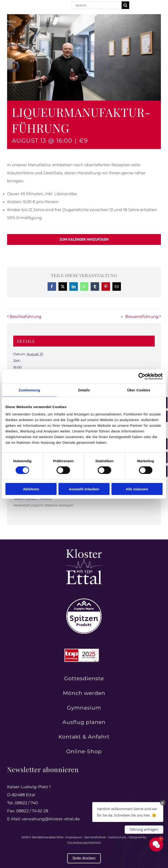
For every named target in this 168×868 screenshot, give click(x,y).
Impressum (74, 837)
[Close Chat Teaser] (163, 803)
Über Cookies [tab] (139, 390)
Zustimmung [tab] (29, 390)
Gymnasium (84, 708)
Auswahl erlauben (84, 489)
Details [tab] (84, 390)
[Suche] (125, 5)
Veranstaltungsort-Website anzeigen (43, 505)
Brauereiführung (142, 316)
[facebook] (133, 5)
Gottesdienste (84, 678)
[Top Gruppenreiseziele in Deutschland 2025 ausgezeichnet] (82, 650)
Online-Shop (84, 751)
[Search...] (97, 5)
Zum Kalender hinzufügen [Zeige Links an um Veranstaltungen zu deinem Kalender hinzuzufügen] (84, 239)
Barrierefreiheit (95, 837)
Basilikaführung (25, 316)
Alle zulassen (137, 489)
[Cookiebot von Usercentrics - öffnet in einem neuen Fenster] (142, 376)
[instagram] (142, 5)
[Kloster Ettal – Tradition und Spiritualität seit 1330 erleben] (84, 551)
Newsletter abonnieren (43, 769)
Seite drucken (84, 858)
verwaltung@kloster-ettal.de (51, 819)
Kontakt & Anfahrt (84, 737)
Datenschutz (117, 837)
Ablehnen (31, 489)
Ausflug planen (84, 722)
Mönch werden (84, 693)
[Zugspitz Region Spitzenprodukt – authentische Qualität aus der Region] (84, 600)
